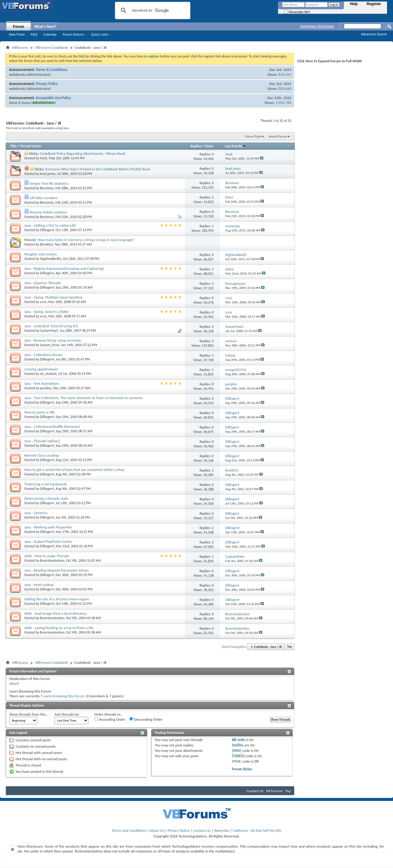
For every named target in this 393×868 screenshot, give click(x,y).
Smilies (238, 745)
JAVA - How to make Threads (47, 556)
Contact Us (255, 791)
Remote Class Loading (41, 455)
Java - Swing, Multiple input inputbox (53, 297)
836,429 (285, 74)
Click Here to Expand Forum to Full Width (330, 61)
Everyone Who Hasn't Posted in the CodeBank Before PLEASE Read (98, 169)
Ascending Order (110, 719)
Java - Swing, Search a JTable (47, 312)
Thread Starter (31, 146)
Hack (44, 158)
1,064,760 (283, 103)
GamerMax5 (49, 331)
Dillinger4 (47, 230)
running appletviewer (41, 369)
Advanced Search (374, 34)
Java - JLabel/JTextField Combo (48, 541)
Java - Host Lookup (39, 585)
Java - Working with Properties (48, 527)
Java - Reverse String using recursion (53, 340)
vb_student (48, 374)
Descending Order (146, 719)
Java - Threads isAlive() (42, 441)
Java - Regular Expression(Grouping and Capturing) (64, 268)
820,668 (285, 88)
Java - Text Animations (42, 383)
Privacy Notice (179, 830)
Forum (18, 27)
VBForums (20, 47)
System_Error (50, 345)
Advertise (222, 830)
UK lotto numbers (44, 198)
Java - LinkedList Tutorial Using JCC (51, 326)
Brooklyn (47, 244)
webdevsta (18, 74)
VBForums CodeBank (51, 47)
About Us (157, 830)
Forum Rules (242, 769)
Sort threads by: (67, 714)
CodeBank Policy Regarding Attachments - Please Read (82, 153)
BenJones (47, 188)
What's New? (45, 27)
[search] (152, 10)
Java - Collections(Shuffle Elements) (52, 427)
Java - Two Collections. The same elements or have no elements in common (84, 398)
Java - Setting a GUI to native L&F (50, 225)
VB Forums (274, 791)
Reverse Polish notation (48, 212)
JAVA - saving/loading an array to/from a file (59, 628)
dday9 (14, 683)
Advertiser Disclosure (317, 26)
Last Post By (235, 146)
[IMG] (237, 750)
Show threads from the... (29, 714)
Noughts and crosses (41, 254)
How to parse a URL (40, 412)
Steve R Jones (20, 103)
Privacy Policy (47, 84)
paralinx (46, 388)
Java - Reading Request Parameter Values (56, 570)
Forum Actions (73, 34)
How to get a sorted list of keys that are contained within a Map (74, 470)
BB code (238, 740)
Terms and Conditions (129, 830)
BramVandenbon (52, 561)
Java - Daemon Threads (43, 283)
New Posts (17, 34)
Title (13, 146)
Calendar (50, 34)
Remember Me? (297, 12)
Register (374, 4)
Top (289, 647)
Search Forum (278, 136)
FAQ (34, 34)
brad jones (48, 174)
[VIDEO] (238, 756)
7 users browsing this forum (62, 696)
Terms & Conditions (52, 70)
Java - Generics (36, 513)
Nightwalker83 (51, 259)
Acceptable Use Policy (54, 98)
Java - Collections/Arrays (43, 355)
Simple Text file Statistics (49, 183)
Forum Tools (253, 136)
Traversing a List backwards (45, 484)
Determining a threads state (46, 498)
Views (209, 146)
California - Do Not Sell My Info (257, 830)
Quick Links (100, 34)
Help (354, 4)
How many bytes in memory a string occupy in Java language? (86, 240)
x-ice (43, 302)
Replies (196, 146)
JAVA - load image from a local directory (56, 613)
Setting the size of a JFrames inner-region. (57, 599)
